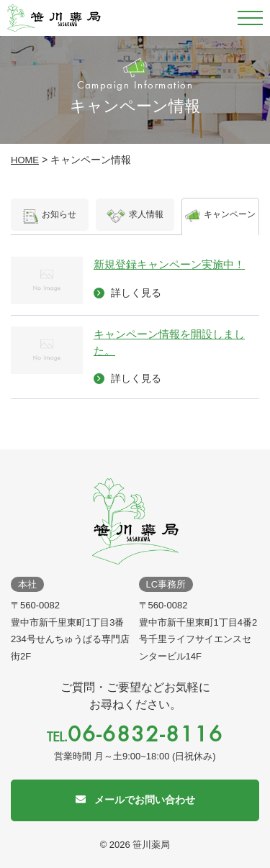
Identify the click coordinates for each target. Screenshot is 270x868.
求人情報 (135, 218)
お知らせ (50, 218)
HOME (25, 160)
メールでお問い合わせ (145, 800)
